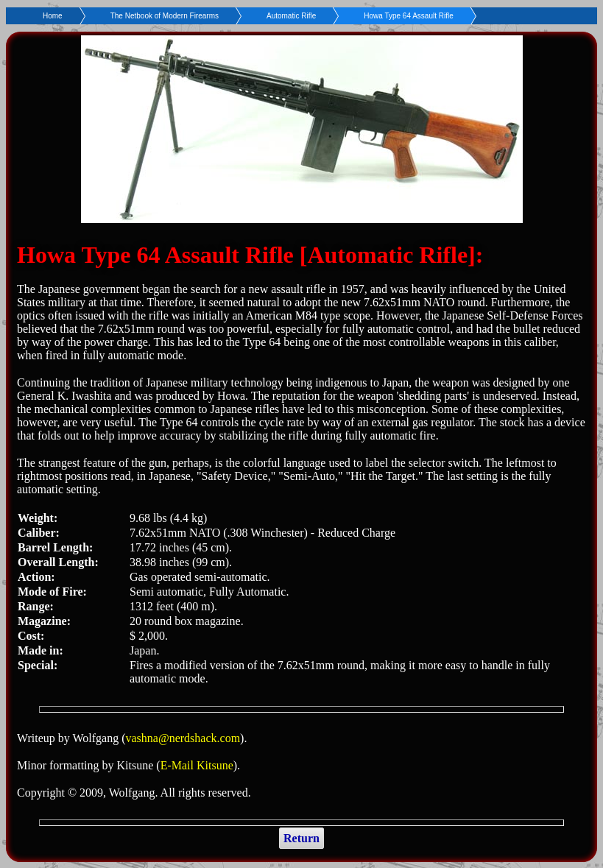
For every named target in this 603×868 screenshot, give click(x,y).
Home (53, 16)
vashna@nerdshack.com (183, 738)
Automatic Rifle (291, 16)
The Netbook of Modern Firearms (165, 16)
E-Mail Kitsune (197, 765)
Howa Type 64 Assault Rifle (409, 16)
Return (301, 838)
